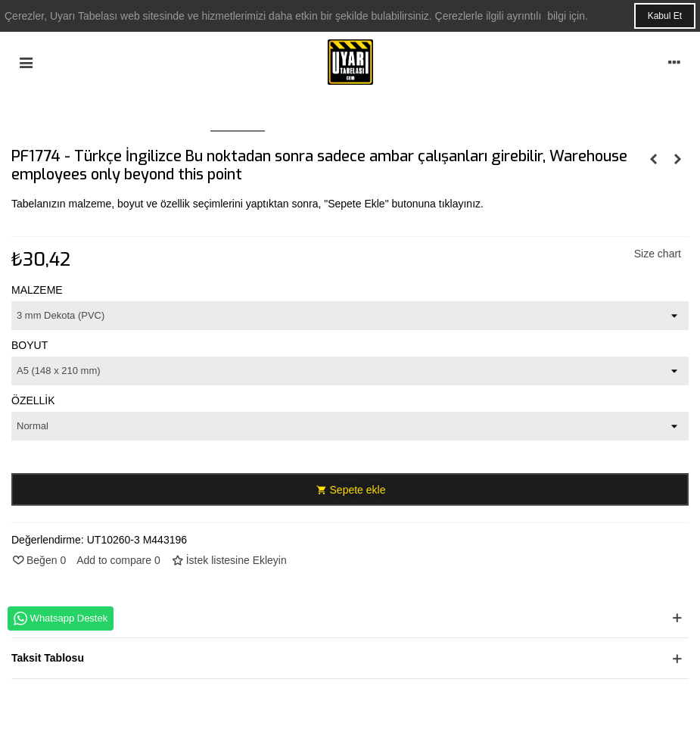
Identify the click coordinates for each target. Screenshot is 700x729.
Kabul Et (665, 16)
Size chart (658, 254)
